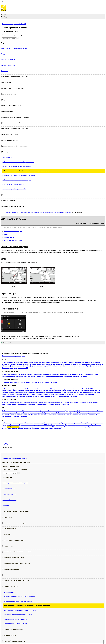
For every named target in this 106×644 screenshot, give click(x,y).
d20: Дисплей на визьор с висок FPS (66, 396)
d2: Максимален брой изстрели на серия (37, 389)
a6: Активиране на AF (21, 364)
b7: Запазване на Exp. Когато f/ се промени (75, 376)
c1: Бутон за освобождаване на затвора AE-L (16, 382)
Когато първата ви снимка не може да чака (14, 48)
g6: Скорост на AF (15, 425)
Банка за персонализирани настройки (13, 356)
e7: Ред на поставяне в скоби (43, 405)
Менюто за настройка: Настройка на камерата (17, 180)
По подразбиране (8, 158)
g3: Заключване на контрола (50, 423)
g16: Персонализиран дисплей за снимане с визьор (24, 429)
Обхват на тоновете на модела (13, 231)
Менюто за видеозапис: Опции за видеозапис (17, 166)
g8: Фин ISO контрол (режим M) (55, 425)
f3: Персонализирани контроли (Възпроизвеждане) (62, 411)
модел (6, 234)
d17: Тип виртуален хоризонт (84, 395)
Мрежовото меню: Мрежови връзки (14, 185)
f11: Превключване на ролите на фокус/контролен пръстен (46, 415)
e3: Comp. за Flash (61, 403)
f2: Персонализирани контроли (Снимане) (34, 411)
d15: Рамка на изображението (57, 395)
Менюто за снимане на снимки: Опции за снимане (18, 162)
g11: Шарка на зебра (13, 427)
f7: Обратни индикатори (49, 413)
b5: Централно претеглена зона (24, 376)
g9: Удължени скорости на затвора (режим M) (78, 425)
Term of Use (7, 445)
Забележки (5, 71)
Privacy (6, 443)
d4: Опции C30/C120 (86, 389)
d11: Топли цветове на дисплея (69, 393)
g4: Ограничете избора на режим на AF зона (72, 423)
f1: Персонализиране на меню (12, 411)
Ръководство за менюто (26, 212)
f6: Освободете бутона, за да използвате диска (28, 413)
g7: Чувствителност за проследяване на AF (33, 425)
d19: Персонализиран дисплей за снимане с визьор (40, 396)
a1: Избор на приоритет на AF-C (12, 362)
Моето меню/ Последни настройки (14, 189)
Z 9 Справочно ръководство (11, 212)
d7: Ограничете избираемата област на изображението (74, 391)
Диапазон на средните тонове (13, 240)
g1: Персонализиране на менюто (13, 423)
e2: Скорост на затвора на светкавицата (43, 403)
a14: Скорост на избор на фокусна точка (87, 366)
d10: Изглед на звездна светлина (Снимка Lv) (47, 393)
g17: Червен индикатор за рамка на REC (51, 429)
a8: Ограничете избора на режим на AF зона (62, 364)
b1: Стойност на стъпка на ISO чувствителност (16, 374)
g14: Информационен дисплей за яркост (73, 427)
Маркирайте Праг (9, 237)
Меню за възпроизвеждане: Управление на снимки (19, 175)
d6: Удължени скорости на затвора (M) (46, 391)
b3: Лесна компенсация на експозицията (70, 374)
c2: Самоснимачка (35, 382)
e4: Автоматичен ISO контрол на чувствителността (82, 403)
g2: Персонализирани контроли (33, 423)
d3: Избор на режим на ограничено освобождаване (64, 389)
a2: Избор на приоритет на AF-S (30, 362)
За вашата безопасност (8, 65)
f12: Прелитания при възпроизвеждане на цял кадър (80, 415)
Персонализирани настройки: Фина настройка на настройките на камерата (26, 171)
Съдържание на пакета (8, 54)
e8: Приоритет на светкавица (61, 405)
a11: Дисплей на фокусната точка (30, 366)
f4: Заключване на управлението (87, 411)
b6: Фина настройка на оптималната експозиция (48, 376)
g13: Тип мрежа (56, 427)
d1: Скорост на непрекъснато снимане (14, 389)
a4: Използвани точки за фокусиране (78, 362)
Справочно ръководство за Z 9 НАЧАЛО (14, 24)
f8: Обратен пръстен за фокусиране (67, 413)
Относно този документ (8, 60)
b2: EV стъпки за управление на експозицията (44, 374)
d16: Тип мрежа (70, 395)
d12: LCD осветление (85, 393)
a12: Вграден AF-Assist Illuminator (50, 366)
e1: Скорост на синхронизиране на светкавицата (17, 403)
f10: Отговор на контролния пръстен (18, 415)
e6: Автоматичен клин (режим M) (25, 405)
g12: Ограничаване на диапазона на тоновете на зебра (35, 427)
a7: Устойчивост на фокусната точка (38, 364)
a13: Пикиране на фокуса (67, 366)
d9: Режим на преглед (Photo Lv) (23, 393)
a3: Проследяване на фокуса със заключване (53, 362)
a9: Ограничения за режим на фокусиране (88, 364)
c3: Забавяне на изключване (48, 382)
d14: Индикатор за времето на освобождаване (34, 395)
